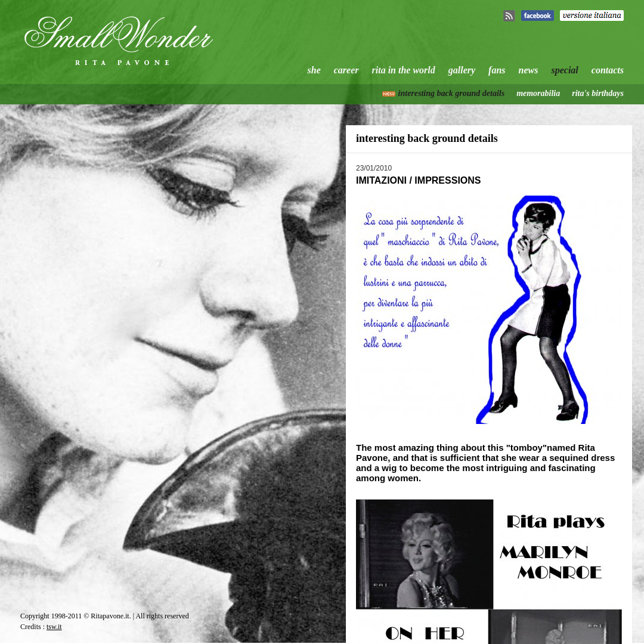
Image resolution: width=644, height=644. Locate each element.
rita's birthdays (598, 93)
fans (497, 70)
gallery (462, 70)
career (346, 70)
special (564, 70)
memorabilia (538, 93)
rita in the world (404, 70)
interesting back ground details (452, 93)
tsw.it (54, 627)
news (529, 70)
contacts (608, 70)
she (314, 70)
